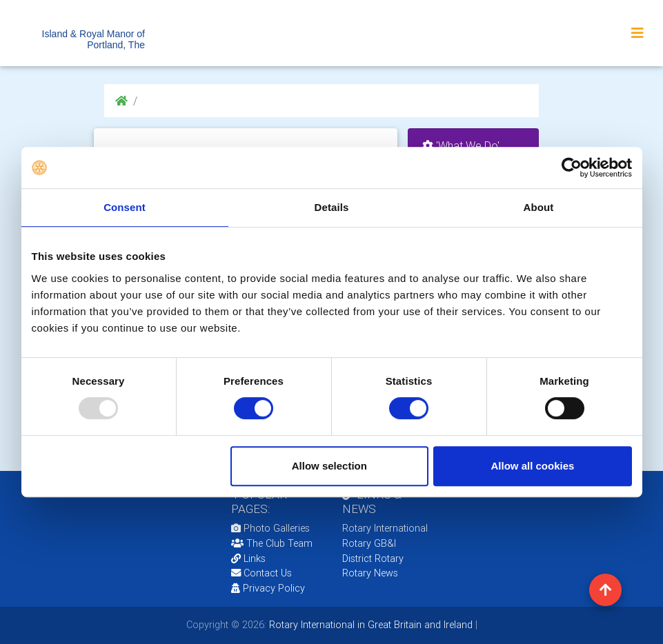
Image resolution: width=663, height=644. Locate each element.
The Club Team (272, 543)
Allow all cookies (533, 466)
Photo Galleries (270, 528)
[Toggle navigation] (637, 33)
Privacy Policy (268, 588)
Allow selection (329, 466)
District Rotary (373, 559)
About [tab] (539, 207)
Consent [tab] (125, 207)
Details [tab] (332, 207)
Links (248, 559)
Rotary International (385, 528)
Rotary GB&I (369, 543)
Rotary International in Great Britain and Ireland (369, 625)
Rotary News (370, 573)
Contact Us (261, 573)
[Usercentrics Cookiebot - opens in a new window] (572, 168)
